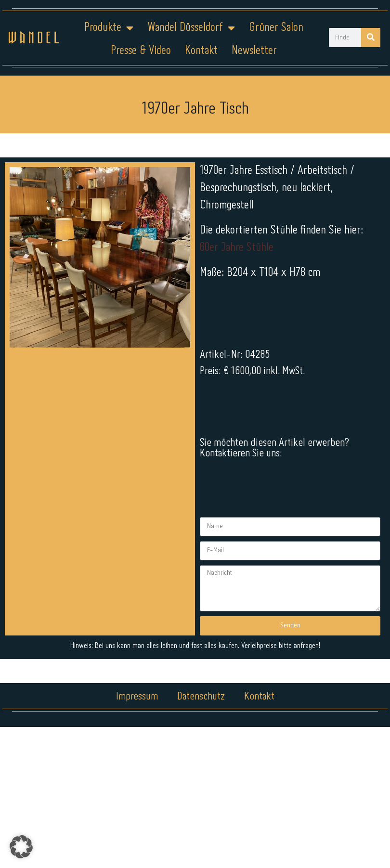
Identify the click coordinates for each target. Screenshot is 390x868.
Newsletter (254, 51)
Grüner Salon (276, 28)
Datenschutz (201, 552)
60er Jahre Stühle (237, 248)
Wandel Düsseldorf (191, 28)
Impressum (137, 552)
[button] (21, 847)
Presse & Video (141, 51)
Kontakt (201, 51)
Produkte (109, 28)
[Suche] (371, 38)
